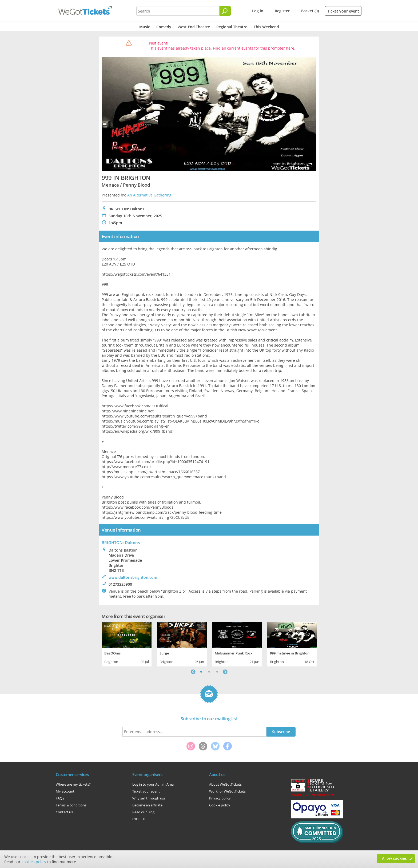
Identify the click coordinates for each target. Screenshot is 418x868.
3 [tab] (217, 672)
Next (225, 672)
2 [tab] (209, 672)
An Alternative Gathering (149, 195)
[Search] (225, 11)
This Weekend (266, 27)
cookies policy (34, 862)
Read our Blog (143, 812)
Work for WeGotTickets (227, 791)
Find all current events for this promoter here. (254, 48)
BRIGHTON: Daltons (121, 542)
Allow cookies (394, 858)
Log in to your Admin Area (153, 784)
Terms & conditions (71, 805)
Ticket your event (343, 11)
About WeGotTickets (225, 784)
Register (282, 11)
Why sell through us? (149, 798)
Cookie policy (220, 805)
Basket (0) (310, 11)
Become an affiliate (147, 805)
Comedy (164, 27)
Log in (258, 11)
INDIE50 (139, 819)
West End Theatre (194, 27)
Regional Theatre (232, 27)
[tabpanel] (127, 644)
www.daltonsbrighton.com (133, 577)
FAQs (60, 798)
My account (65, 791)
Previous (193, 672)
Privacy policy (220, 798)
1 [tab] (201, 672)
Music (145, 27)
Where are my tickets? (73, 784)
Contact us (64, 812)
